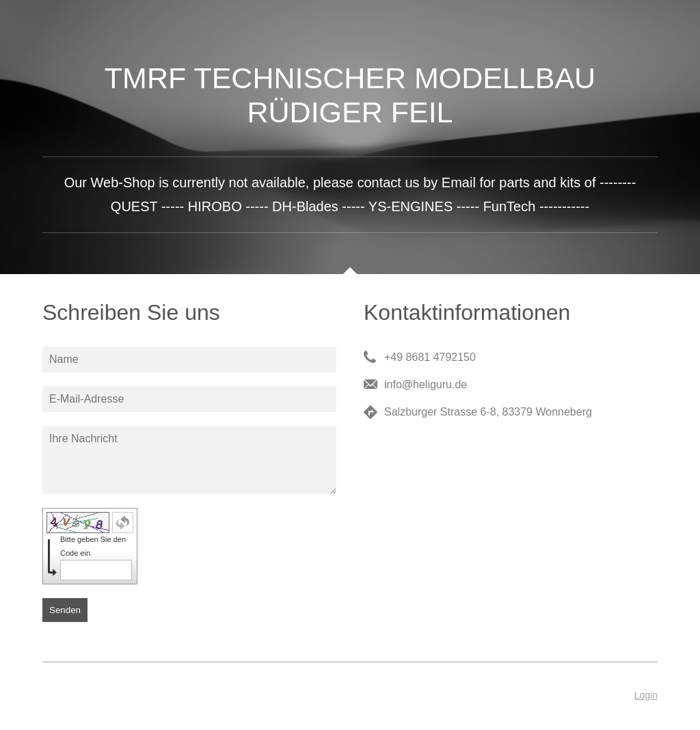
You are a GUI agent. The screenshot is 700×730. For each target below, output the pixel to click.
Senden (65, 610)
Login (646, 695)
